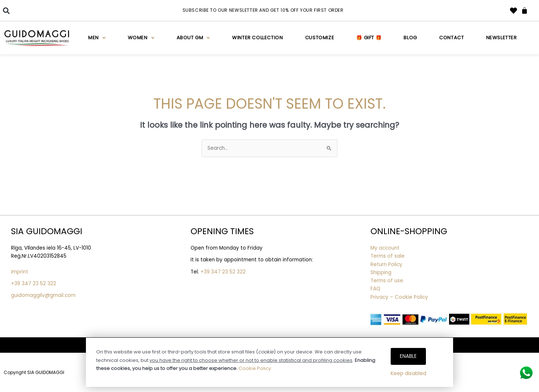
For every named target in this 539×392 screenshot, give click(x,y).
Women (141, 38)
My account (385, 248)
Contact (451, 38)
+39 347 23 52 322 (34, 284)
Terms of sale (388, 256)
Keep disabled (408, 373)
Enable (408, 356)
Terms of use (387, 281)
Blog (410, 38)
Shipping (381, 273)
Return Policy (386, 264)
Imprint (20, 272)
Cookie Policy (255, 368)
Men (97, 38)
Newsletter (502, 38)
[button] (6, 10)
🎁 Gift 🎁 (369, 38)
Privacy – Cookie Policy (400, 297)
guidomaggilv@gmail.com (43, 295)
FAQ (375, 289)
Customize (320, 38)
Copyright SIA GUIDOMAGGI (34, 372)
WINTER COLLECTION (257, 38)
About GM (193, 38)
